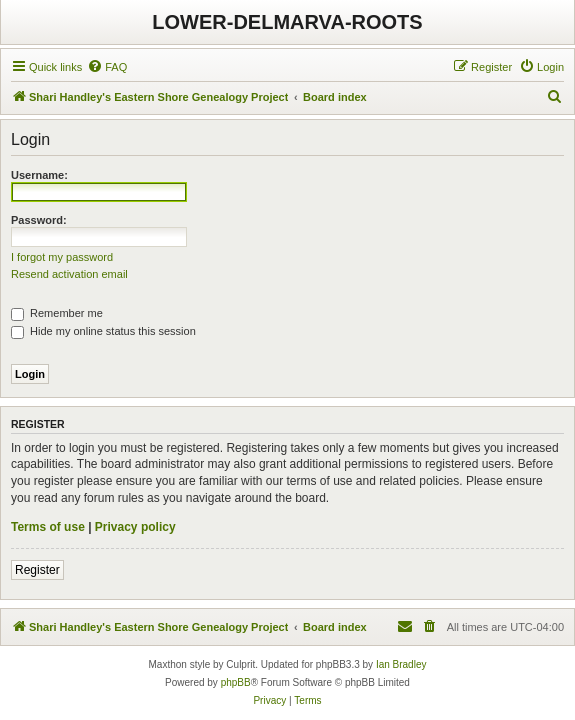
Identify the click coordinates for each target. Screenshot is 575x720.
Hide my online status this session (103, 331)
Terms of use (48, 527)
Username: (39, 175)
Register (37, 570)
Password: (39, 220)
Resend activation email (69, 274)
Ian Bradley (401, 664)
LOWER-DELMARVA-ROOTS (287, 22)
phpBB (236, 682)
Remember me (57, 313)
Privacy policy (135, 527)
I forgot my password (62, 257)
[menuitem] (107, 67)
